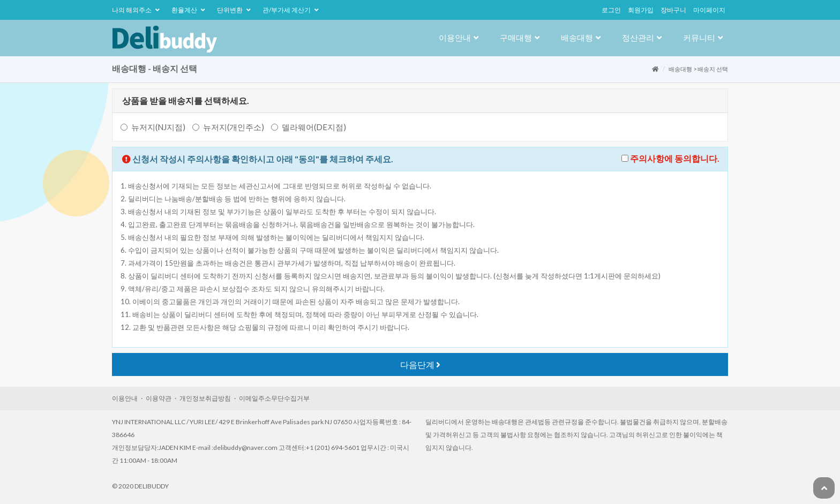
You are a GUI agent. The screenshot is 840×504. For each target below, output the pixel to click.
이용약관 (159, 398)
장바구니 (673, 10)
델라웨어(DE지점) (309, 127)
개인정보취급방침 (205, 398)
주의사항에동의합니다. (670, 158)
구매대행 (520, 37)
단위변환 (234, 10)
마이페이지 (709, 10)
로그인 (611, 10)
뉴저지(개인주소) (228, 127)
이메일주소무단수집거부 (274, 398)
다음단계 (420, 364)
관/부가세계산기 (290, 10)
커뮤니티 (703, 37)
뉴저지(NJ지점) (153, 127)
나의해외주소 (136, 10)
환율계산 (188, 10)
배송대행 (581, 37)
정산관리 (642, 37)
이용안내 (459, 37)
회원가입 (641, 10)
